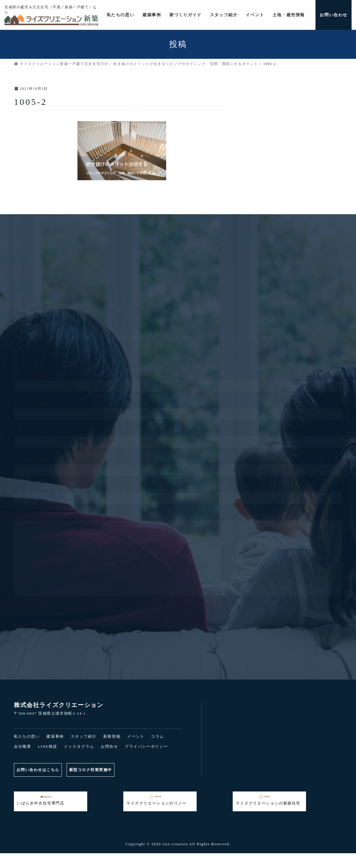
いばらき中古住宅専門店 (41, 800)
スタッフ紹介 (84, 736)
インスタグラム (79, 746)
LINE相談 (47, 746)
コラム (158, 736)
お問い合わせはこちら (39, 770)
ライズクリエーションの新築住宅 (268, 800)
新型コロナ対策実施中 (94, 770)
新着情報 (112, 736)
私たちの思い (27, 736)
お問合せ (109, 746)
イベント (136, 736)
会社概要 (22, 746)
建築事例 (55, 736)
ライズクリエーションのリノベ (156, 800)
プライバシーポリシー (146, 746)
